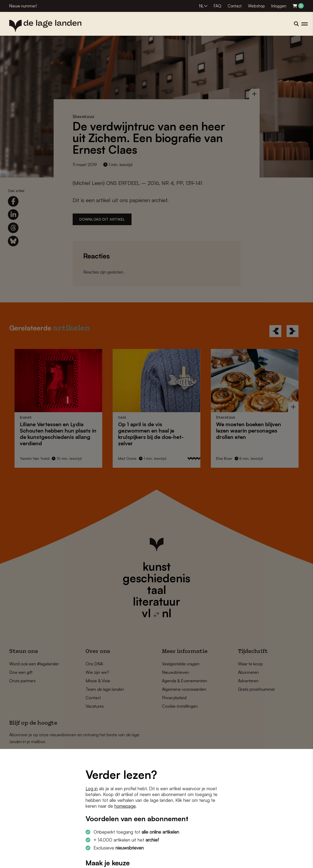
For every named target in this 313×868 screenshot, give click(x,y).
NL (201, 6)
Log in (92, 789)
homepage (125, 806)
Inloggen (279, 6)
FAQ (218, 6)
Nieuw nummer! (23, 6)
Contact (235, 6)
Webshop (256, 6)
